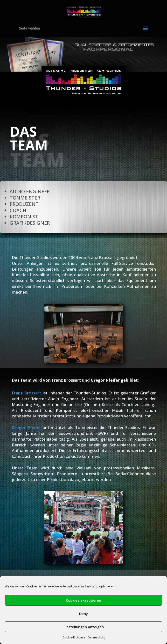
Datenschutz (96, 637)
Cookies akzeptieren (83, 600)
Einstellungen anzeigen (84, 627)
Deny (83, 614)
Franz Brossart (27, 393)
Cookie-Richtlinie (74, 637)
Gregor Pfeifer (26, 427)
